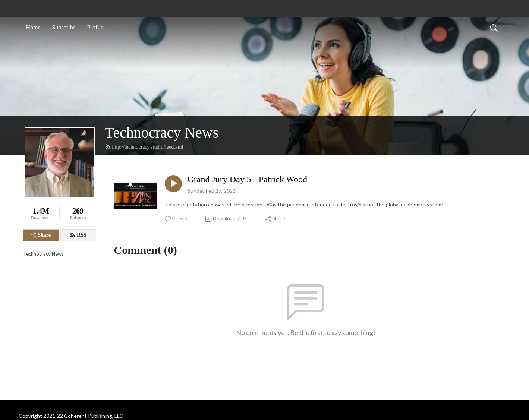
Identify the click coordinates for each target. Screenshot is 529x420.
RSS (78, 235)
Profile (95, 27)
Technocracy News (162, 132)
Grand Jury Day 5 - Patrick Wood (248, 179)
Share (41, 235)
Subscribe (64, 27)
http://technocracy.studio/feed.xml (144, 147)
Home (33, 27)
